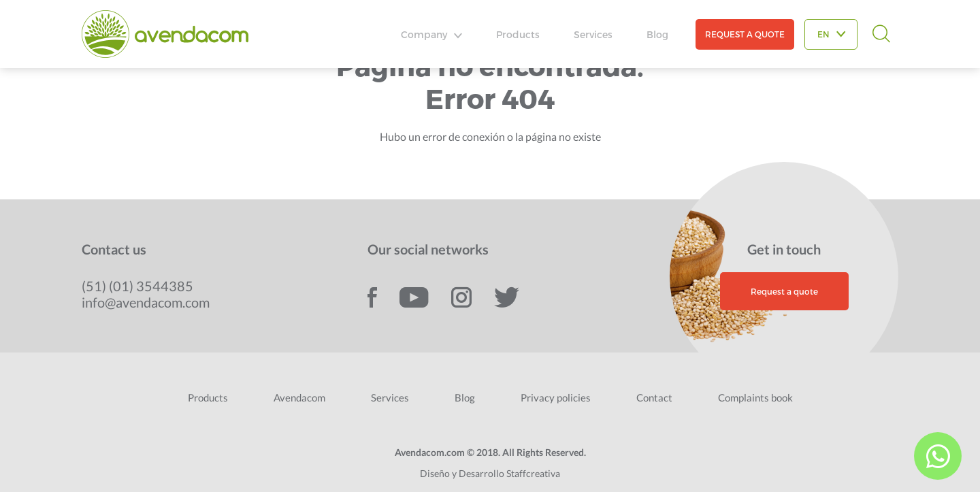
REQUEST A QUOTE (745, 34)
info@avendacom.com (146, 302)
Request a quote (784, 291)
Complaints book (755, 397)
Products (518, 34)
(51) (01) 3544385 (137, 286)
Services (593, 34)
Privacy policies (556, 397)
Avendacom (299, 397)
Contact (654, 397)
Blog (657, 34)
